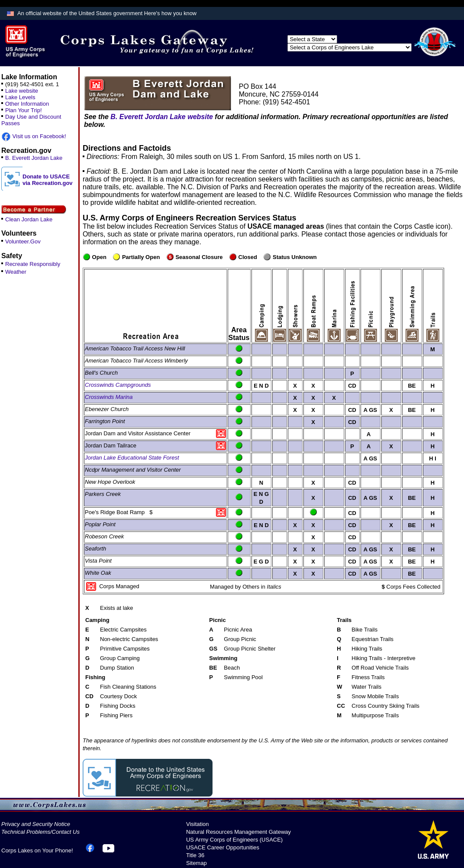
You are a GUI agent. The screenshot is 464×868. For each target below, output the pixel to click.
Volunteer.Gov (23, 241)
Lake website (22, 91)
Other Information (27, 104)
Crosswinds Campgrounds (118, 385)
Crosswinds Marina (109, 397)
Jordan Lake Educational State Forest (132, 458)
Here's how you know (170, 13)
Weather (16, 272)
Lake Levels (20, 97)
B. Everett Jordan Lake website (162, 117)
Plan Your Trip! (24, 110)
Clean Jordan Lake (29, 219)
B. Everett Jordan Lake (34, 158)
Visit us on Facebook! (34, 136)
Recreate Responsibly (33, 264)
